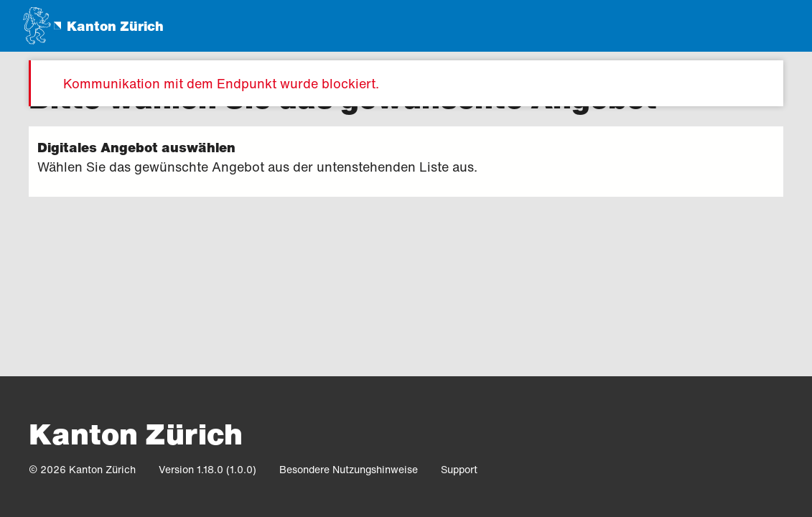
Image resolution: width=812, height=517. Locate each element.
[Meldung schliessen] (760, 83)
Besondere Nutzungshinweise (349, 469)
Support (459, 469)
